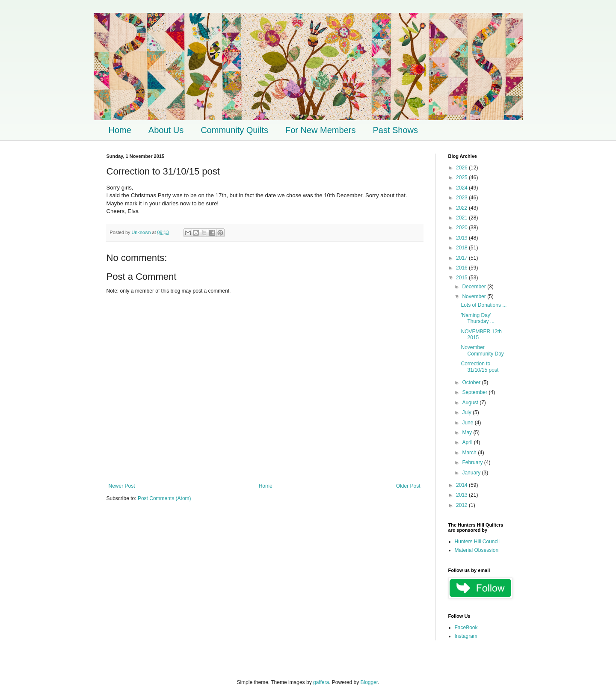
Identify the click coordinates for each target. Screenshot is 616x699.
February (473, 462)
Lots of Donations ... (484, 305)
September (475, 392)
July (467, 412)
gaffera (321, 682)
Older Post (408, 486)
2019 (462, 238)
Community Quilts (234, 130)
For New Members (320, 130)
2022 (462, 208)
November (475, 296)
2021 (462, 218)
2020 (462, 228)
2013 (462, 495)
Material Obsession (477, 550)
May (468, 432)
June (468, 423)
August (471, 403)
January (472, 473)
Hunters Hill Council (477, 542)
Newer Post (122, 486)
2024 (462, 188)
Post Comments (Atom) (164, 498)
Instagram (466, 636)
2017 (462, 258)
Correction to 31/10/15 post (480, 367)
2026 (462, 168)
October (472, 382)
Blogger (369, 682)
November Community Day (482, 350)
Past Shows (395, 130)
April (468, 442)
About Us (166, 130)
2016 (462, 268)
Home (120, 130)
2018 (462, 248)
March (470, 453)
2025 (462, 178)
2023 (462, 198)
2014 (462, 485)
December (475, 287)
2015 (462, 278)
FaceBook (466, 628)
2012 (462, 505)
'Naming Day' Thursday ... (477, 318)
